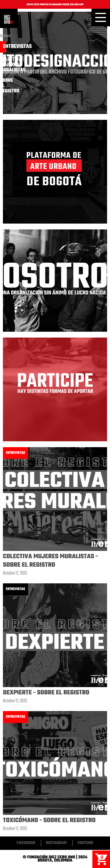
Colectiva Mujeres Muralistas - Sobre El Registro (50, 561)
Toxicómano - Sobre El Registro (49, 820)
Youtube (85, 843)
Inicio (9, 19)
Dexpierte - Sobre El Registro (46, 693)
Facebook (26, 843)
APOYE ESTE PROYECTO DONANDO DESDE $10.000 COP (55, 5)
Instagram (56, 843)
